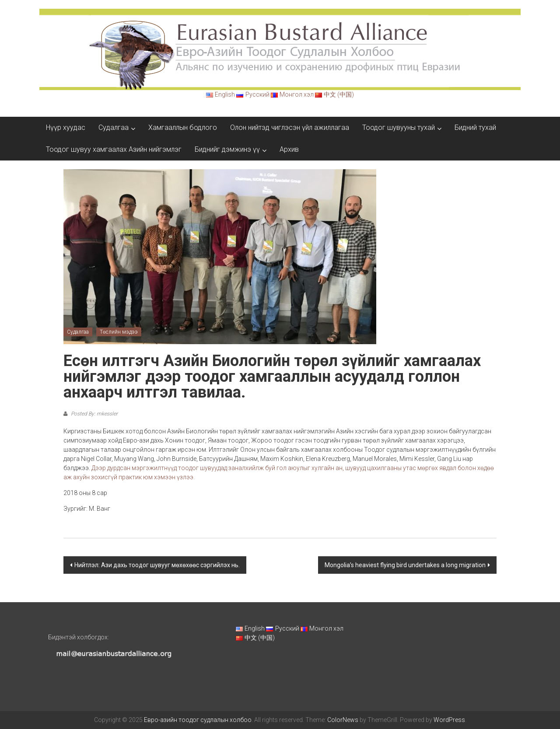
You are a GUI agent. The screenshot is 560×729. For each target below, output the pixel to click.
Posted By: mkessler (94, 414)
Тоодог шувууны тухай (399, 127)
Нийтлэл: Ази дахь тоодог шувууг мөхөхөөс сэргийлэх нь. (157, 565)
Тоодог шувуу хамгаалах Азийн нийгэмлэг (114, 149)
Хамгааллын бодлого (183, 127)
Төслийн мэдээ (119, 332)
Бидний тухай (475, 127)
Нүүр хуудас (66, 127)
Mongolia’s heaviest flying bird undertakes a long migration (405, 565)
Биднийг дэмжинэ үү (227, 149)
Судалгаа (114, 127)
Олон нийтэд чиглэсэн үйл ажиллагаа (290, 127)
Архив (289, 149)
